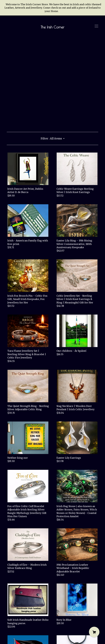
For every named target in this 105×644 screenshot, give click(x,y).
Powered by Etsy (17, 635)
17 (70, 609)
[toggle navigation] (96, 26)
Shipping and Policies (20, 627)
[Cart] (94, 632)
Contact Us (13, 624)
